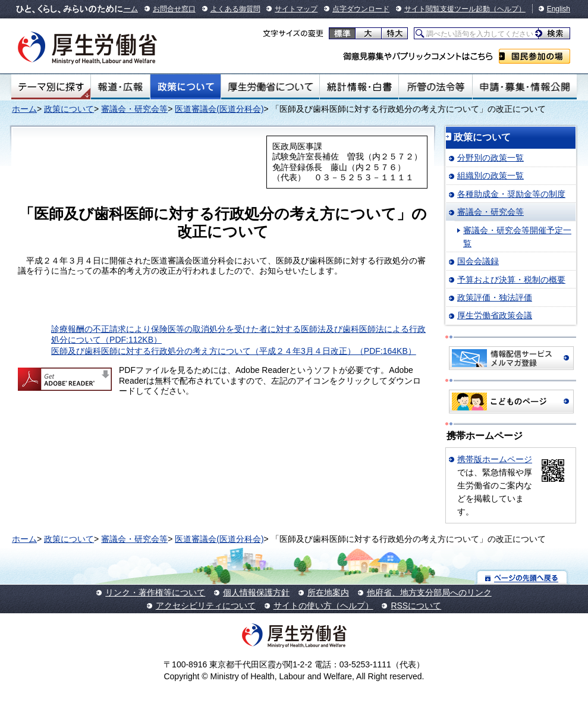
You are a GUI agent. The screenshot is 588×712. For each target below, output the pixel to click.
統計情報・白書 (359, 87)
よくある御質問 (235, 9)
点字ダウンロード (361, 9)
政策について (185, 87)
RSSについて (416, 606)
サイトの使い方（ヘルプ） (323, 606)
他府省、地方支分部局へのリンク (429, 592)
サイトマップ (296, 9)
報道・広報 (120, 87)
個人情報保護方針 (256, 592)
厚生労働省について (270, 87)
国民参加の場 (534, 56)
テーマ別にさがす (51, 87)
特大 (394, 33)
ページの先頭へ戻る (522, 577)
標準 (342, 33)
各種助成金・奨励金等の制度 (511, 194)
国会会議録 (478, 261)
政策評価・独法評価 (495, 297)
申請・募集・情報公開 (525, 87)
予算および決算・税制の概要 (511, 280)
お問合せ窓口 (174, 9)
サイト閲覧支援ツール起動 (447, 9)
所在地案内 (328, 592)
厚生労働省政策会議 (495, 315)
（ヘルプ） (508, 9)
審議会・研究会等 (134, 109)
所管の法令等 (436, 87)
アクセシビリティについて (206, 606)
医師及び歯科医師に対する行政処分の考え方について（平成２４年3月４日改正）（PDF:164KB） (234, 351)
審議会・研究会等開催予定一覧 (517, 237)
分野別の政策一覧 (490, 158)
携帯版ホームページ (495, 459)
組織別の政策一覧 (490, 175)
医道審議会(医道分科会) (219, 109)
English (559, 9)
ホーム (127, 9)
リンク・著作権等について (155, 592)
